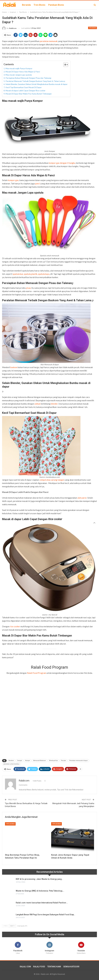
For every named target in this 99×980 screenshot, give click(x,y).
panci (38, 183)
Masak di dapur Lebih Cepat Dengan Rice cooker (25, 91)
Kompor (28, 761)
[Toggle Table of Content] (64, 65)
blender (54, 404)
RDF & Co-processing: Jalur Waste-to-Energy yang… (39, 879)
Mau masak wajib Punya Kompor (19, 68)
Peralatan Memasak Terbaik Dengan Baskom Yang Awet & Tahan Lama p (35, 81)
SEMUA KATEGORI (71, 967)
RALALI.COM (25, 967)
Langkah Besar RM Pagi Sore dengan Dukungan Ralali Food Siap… (45, 915)
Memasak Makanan (40, 761)
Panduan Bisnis (56, 5)
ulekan (38, 404)
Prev (5, 926)
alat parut (82, 498)
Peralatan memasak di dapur (79, 761)
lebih (70, 5)
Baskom (11, 761)
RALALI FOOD (39, 967)
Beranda (26, 5)
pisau (29, 288)
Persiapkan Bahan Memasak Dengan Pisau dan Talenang (28, 78)
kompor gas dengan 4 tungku (62, 163)
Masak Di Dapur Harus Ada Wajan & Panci (23, 72)
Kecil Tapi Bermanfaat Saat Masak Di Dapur (24, 87)
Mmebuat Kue (53, 761)
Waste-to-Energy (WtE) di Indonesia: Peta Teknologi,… (40, 891)
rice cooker (15, 626)
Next (13, 926)
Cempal (19, 761)
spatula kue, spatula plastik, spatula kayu (31, 274)
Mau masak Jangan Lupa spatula (19, 75)
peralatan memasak (49, 41)
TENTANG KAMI (54, 967)
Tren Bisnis (39, 5)
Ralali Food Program (37, 673)
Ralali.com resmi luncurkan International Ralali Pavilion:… (42, 903)
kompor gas (13, 180)
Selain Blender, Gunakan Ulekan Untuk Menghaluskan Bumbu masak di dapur (37, 84)
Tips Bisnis (93, 28)
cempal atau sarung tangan (52, 480)
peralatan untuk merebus (11, 764)
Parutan (64, 761)
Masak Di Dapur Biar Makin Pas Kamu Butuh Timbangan (29, 94)
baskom (14, 367)
